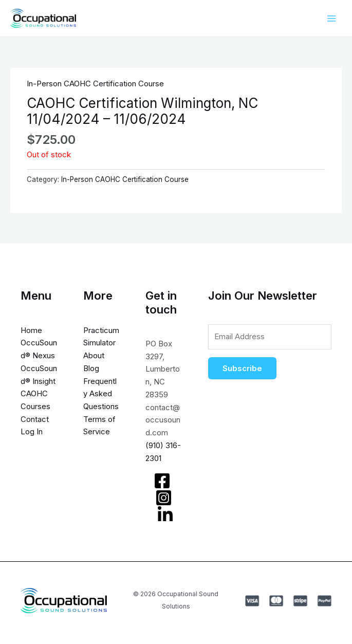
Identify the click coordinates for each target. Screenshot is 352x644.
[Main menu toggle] (331, 18)
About (94, 355)
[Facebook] (162, 481)
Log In (32, 432)
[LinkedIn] (165, 515)
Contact (35, 419)
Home (31, 330)
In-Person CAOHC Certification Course (95, 84)
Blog (91, 368)
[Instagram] (164, 498)
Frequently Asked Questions (101, 394)
